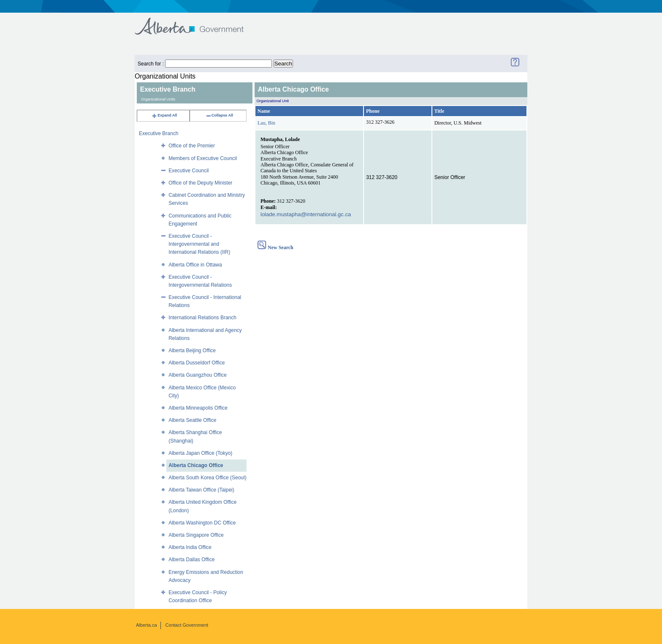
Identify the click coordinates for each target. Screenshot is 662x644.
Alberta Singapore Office (196, 535)
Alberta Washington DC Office (202, 523)
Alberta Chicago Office (196, 465)
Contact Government (187, 625)
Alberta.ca (147, 625)
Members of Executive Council (203, 158)
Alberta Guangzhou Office (198, 375)
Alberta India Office (190, 547)
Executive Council (189, 171)
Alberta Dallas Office (191, 560)
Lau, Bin (266, 123)
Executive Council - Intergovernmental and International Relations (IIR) (199, 244)
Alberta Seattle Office (192, 420)
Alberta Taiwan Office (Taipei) (201, 490)
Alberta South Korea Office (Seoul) (208, 478)
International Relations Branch (202, 318)
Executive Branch (159, 133)
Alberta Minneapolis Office (198, 408)
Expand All (164, 115)
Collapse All (219, 115)
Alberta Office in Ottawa (195, 265)
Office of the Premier (192, 146)
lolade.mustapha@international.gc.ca (306, 214)
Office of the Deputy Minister (200, 183)
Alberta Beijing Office (192, 351)
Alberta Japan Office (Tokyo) (200, 453)
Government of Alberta (196, 22)
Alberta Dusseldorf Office (197, 363)
